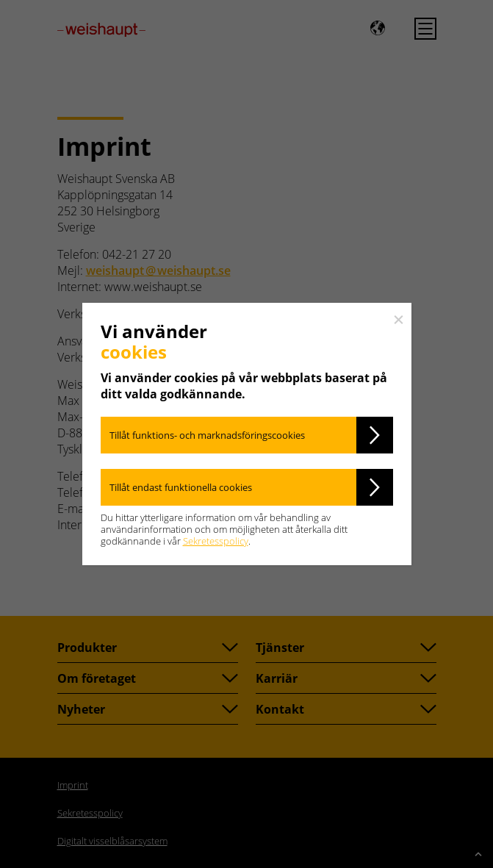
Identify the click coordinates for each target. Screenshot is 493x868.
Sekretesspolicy (216, 541)
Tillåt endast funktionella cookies (181, 487)
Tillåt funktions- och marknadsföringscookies (207, 435)
